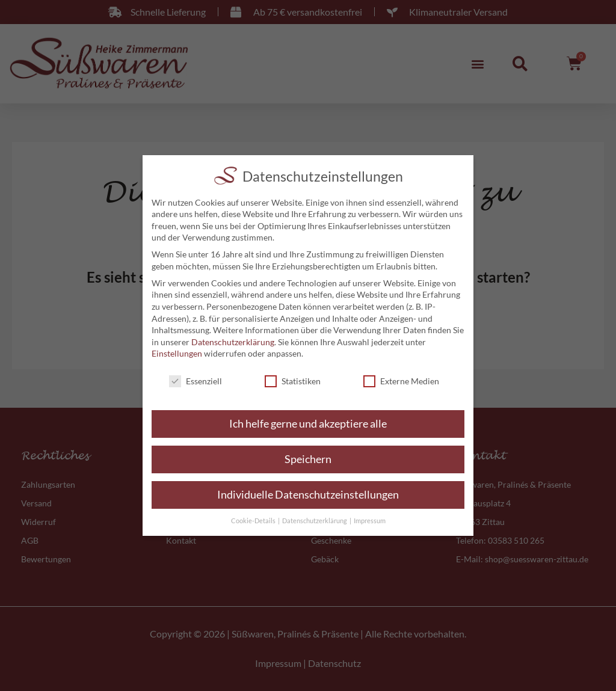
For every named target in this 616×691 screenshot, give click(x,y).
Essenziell (196, 381)
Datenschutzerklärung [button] (315, 521)
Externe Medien (401, 381)
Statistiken (293, 381)
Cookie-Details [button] (254, 521)
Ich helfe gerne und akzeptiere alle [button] (308, 424)
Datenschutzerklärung (233, 342)
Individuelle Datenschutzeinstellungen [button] (308, 495)
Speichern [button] (308, 459)
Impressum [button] (370, 521)
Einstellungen (177, 353)
